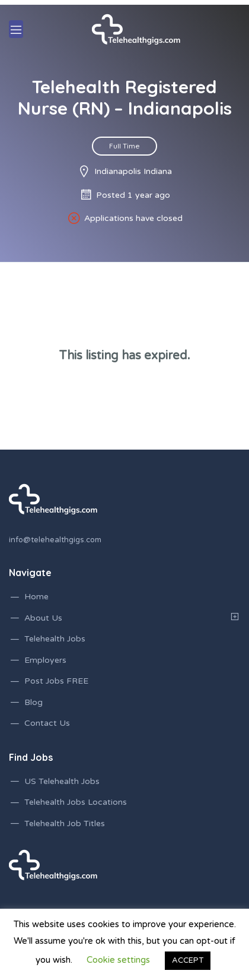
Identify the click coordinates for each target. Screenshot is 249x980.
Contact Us (47, 723)
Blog (33, 702)
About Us (43, 618)
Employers (45, 660)
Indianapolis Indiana (133, 171)
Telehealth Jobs (55, 639)
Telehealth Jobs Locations (76, 802)
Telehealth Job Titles (65, 823)
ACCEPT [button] (188, 960)
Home (36, 597)
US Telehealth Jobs (62, 781)
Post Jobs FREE (56, 681)
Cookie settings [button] (118, 960)
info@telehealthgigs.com (55, 540)
